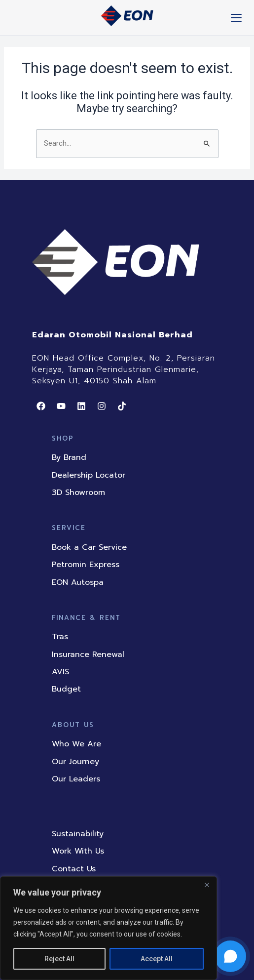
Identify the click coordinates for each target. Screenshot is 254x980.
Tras (60, 637)
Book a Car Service (89, 547)
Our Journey (75, 762)
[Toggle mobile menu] (236, 18)
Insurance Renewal (88, 654)
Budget (66, 689)
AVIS (60, 672)
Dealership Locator (89, 475)
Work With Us (78, 851)
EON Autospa (78, 582)
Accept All (157, 959)
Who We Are (76, 744)
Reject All (59, 959)
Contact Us (74, 869)
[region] (109, 928)
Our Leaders (76, 779)
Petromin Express (86, 565)
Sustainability (78, 834)
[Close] (207, 885)
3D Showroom (78, 492)
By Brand (69, 457)
